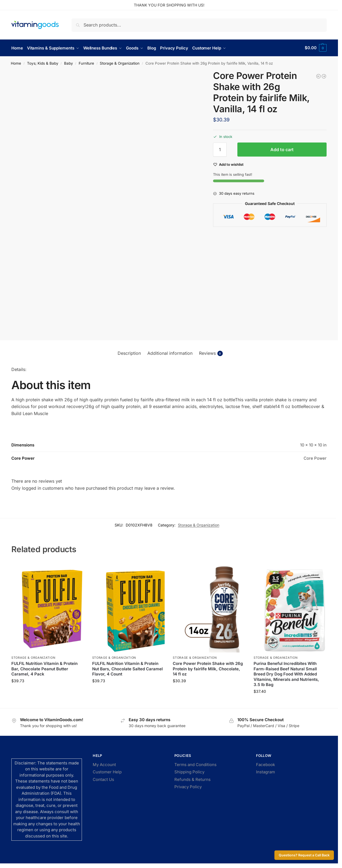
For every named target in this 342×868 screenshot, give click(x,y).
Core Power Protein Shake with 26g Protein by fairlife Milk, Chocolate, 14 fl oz (208, 668)
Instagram (265, 772)
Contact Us (103, 779)
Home (16, 63)
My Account (104, 764)
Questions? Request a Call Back (304, 855)
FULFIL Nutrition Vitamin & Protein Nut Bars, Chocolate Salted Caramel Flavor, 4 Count (127, 668)
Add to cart (282, 150)
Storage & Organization (120, 63)
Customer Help (107, 772)
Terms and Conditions (195, 764)
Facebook (265, 764)
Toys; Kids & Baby (43, 63)
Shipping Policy (189, 772)
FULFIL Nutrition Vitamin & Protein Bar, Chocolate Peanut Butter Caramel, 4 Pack (44, 668)
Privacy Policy (188, 787)
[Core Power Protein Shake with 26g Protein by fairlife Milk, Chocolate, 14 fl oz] (324, 76)
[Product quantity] (220, 150)
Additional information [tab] (170, 353)
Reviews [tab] (211, 353)
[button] (316, 48)
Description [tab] (129, 353)
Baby (69, 63)
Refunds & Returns (192, 779)
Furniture (86, 63)
